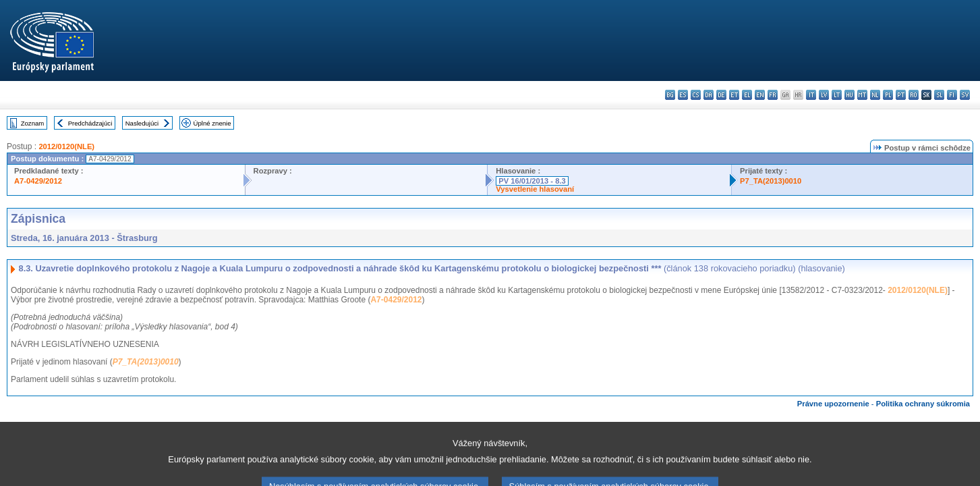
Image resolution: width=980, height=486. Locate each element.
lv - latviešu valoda (824, 95)
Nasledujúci (142, 123)
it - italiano (811, 95)
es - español (683, 95)
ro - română (914, 95)
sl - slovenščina (939, 95)
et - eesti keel (734, 95)
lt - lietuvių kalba (837, 95)
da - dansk (709, 95)
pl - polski (888, 95)
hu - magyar (849, 95)
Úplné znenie (212, 123)
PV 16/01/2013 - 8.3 (532, 181)
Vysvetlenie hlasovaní (535, 189)
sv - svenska (965, 95)
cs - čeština (696, 95)
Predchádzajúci (90, 123)
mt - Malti (862, 95)
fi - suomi (952, 95)
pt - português (901, 95)
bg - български (670, 95)
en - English (760, 95)
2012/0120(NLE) (66, 146)
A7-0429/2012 (38, 181)
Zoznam (33, 123)
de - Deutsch (721, 95)
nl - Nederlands (875, 95)
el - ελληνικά (747, 95)
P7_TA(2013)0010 (771, 181)
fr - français (773, 95)
